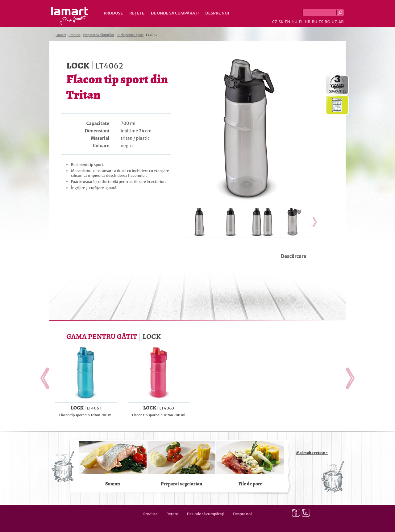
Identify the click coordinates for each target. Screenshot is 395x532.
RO (327, 22)
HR (307, 22)
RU (314, 22)
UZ (334, 22)
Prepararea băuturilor (99, 35)
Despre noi (217, 13)
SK (281, 22)
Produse (113, 13)
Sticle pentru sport (130, 35)
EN (288, 22)
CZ (275, 22)
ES (321, 22)
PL (301, 22)
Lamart (70, 16)
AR (341, 22)
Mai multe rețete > (312, 453)
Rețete (137, 13)
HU (295, 22)
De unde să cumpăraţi (175, 13)
